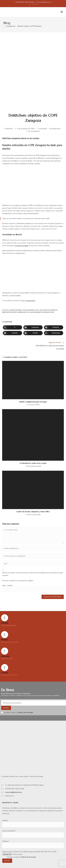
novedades (46, 312)
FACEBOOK (5, 623)
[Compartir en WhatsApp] (54, 333)
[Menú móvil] (62, 12)
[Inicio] (4, 26)
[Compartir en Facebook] (33, 327)
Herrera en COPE (23, 312)
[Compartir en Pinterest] (54, 327)
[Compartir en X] (12, 327)
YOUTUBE (4, 673)
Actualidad (43, 129)
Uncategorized (55, 129)
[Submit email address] (6, 708)
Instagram (5, 656)
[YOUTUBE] (5, 668)
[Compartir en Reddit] (33, 333)
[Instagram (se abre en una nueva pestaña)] (35, 4)
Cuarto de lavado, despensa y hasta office (33, 512)
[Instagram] (5, 651)
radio (52, 312)
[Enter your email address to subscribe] (34, 703)
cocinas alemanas (28, 310)
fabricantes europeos (10, 312)
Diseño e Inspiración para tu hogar (33, 402)
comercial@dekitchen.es (44, 2)
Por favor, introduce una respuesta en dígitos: (18, 581)
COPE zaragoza (44, 310)
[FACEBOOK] (5, 618)
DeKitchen (9, 129)
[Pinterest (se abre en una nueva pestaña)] (33, 4)
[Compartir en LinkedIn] (12, 333)
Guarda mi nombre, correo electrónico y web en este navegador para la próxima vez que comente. (33, 574)
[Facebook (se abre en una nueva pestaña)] (30, 4)
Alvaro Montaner (15, 310)
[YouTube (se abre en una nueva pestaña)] (37, 4)
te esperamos (30, 301)
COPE (37, 310)
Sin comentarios (34, 131)
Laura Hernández (35, 312)
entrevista (54, 310)
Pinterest (5, 640)
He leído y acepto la (17, 713)
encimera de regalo (22, 246)
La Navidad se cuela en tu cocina (33, 463)
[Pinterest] (5, 635)
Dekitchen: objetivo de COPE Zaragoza (29, 26)
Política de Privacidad (25, 713)
